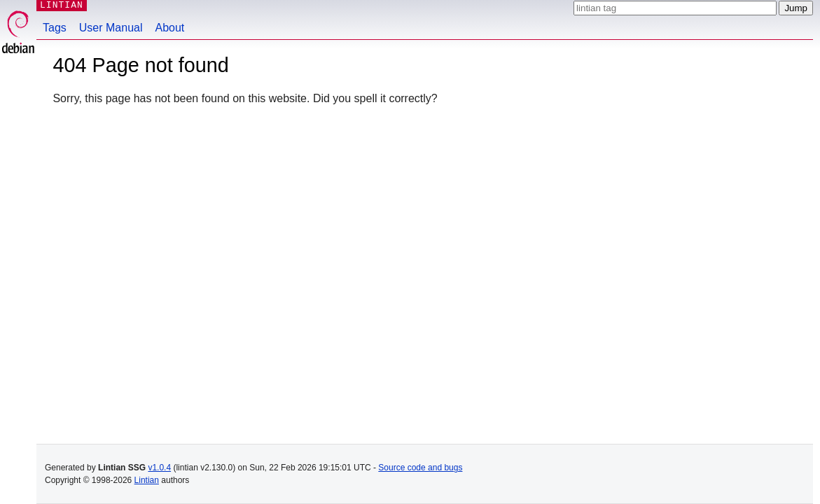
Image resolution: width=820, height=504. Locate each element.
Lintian (147, 480)
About (170, 28)
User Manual (111, 28)
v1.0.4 (159, 468)
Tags (55, 28)
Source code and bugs (420, 468)
